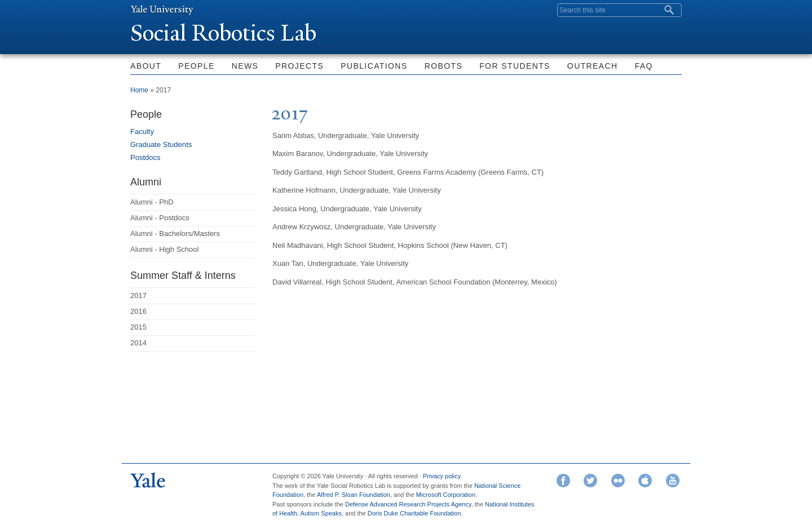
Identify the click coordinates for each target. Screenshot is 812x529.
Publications (374, 66)
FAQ (644, 66)
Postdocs (145, 157)
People (196, 66)
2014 (138, 343)
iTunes (645, 481)
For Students (515, 66)
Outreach (593, 66)
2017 (138, 295)
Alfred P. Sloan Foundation (354, 495)
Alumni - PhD (152, 202)
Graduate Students (161, 145)
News (245, 66)
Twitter (590, 481)
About (146, 66)
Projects (299, 66)
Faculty (142, 132)
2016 (138, 311)
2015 (138, 327)
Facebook (563, 481)
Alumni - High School (164, 249)
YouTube (673, 481)
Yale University (162, 10)
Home (139, 90)
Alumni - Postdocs (160, 218)
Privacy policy (442, 476)
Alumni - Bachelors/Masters (175, 234)
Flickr (618, 481)
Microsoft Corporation (446, 495)
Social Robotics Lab (223, 33)
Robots (444, 66)
